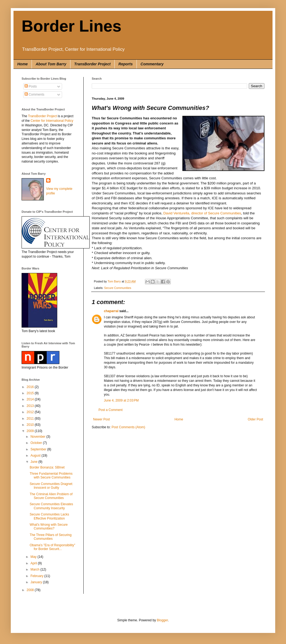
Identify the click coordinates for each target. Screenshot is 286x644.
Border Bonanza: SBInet (47, 467)
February (37, 576)
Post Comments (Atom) (128, 427)
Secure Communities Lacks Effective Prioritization (49, 516)
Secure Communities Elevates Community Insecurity (51, 506)
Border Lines (71, 26)
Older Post (255, 419)
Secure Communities (118, 288)
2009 (31, 431)
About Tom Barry (51, 64)
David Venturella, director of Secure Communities (202, 213)
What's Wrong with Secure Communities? (49, 527)
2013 (31, 406)
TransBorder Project (92, 64)
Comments (34, 95)
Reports (126, 64)
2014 (31, 399)
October (37, 443)
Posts (31, 86)
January (37, 582)
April (34, 563)
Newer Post (101, 419)
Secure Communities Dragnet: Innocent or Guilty (51, 486)
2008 (31, 590)
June (34, 462)
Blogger (162, 620)
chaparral (111, 311)
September (39, 449)
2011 (31, 419)
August (36, 456)
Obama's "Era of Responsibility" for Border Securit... (52, 547)
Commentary (152, 64)
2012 (31, 412)
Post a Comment (110, 410)
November (38, 437)
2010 (31, 425)
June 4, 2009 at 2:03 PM (121, 400)
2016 (31, 387)
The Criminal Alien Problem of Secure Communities (51, 496)
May (34, 557)
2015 (31, 393)
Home (23, 64)
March (35, 569)
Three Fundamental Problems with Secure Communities (51, 476)
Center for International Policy (52, 121)
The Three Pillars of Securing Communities (51, 537)
